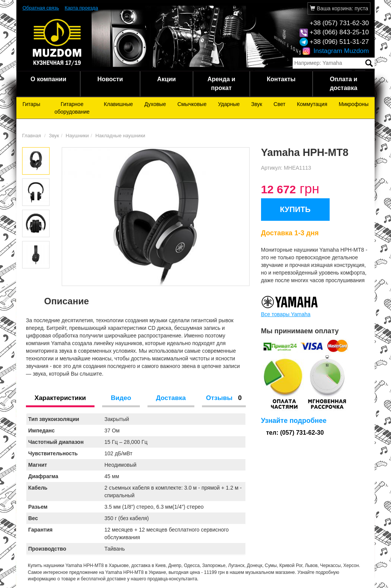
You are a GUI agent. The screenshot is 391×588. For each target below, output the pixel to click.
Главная (31, 136)
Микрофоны (354, 104)
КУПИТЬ (295, 209)
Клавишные (119, 104)
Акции (166, 79)
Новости (110, 79)
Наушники (77, 136)
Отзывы (224, 398)
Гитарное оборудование (72, 108)
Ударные (229, 104)
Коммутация (312, 104)
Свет (280, 104)
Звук (257, 104)
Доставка (171, 398)
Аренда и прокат (221, 84)
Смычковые (192, 104)
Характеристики (60, 398)
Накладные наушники (120, 136)
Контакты (281, 79)
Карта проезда (81, 8)
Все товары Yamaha (286, 314)
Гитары (31, 104)
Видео (121, 398)
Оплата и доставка (343, 84)
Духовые (155, 104)
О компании (48, 79)
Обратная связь (41, 8)
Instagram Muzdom (336, 51)
